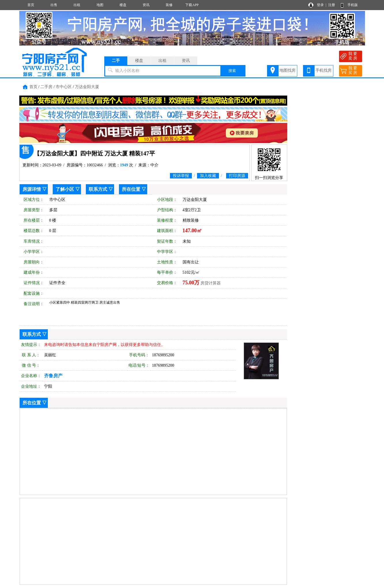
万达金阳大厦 (87, 87)
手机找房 (324, 70)
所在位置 (131, 189)
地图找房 (287, 70)
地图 (100, 5)
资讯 (146, 5)
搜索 (232, 71)
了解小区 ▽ (68, 189)
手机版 (353, 5)
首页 (31, 5)
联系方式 (98, 189)
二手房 (46, 87)
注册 (332, 5)
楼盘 (123, 5)
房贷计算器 (211, 283)
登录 (320, 5)
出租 (77, 5)
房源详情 (32, 189)
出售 (54, 5)
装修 (169, 5)
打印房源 (237, 176)
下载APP (192, 5)
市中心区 (64, 87)
